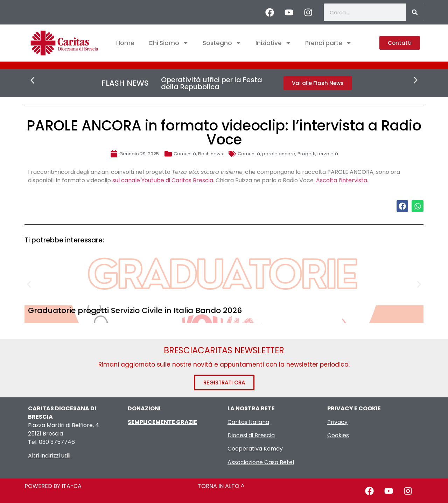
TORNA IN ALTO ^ (221, 486)
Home (125, 43)
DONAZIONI (144, 408)
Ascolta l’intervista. (342, 180)
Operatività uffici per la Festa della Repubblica (212, 83)
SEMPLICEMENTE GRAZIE (162, 422)
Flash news (211, 154)
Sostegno (222, 43)
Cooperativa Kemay (255, 449)
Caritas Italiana (248, 422)
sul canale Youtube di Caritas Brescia (163, 180)
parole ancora (279, 154)
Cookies (338, 435)
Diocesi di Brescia (251, 435)
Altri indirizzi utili (49, 456)
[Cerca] (415, 12)
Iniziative (273, 43)
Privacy (337, 422)
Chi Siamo (169, 43)
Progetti (306, 154)
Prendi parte (328, 43)
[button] (32, 80)
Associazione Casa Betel (261, 462)
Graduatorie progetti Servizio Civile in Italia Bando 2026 (135, 310)
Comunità (185, 154)
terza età (328, 154)
